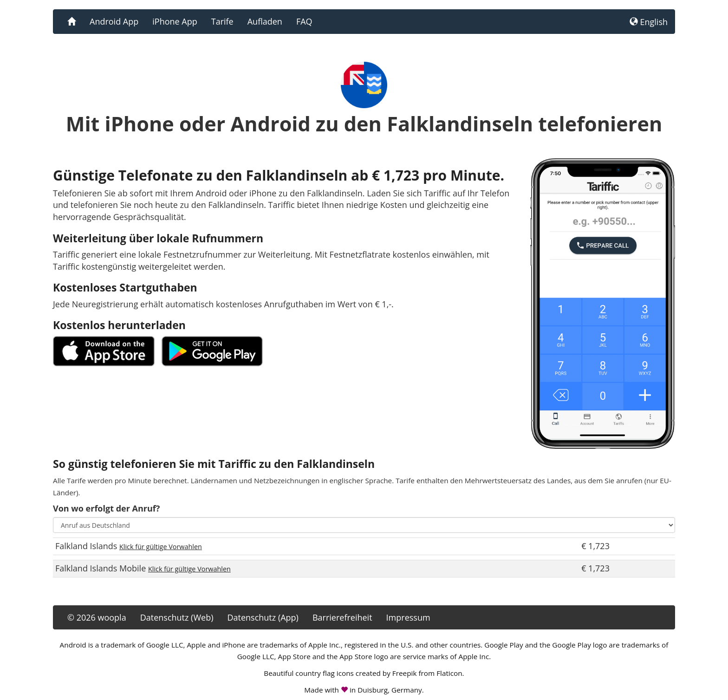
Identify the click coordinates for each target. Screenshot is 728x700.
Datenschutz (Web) (177, 617)
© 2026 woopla (97, 617)
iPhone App (175, 21)
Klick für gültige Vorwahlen (161, 547)
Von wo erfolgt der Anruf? (106, 508)
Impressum (408, 617)
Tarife (222, 21)
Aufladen (265, 21)
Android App (114, 21)
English (649, 22)
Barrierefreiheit (342, 617)
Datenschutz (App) (263, 617)
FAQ (304, 21)
